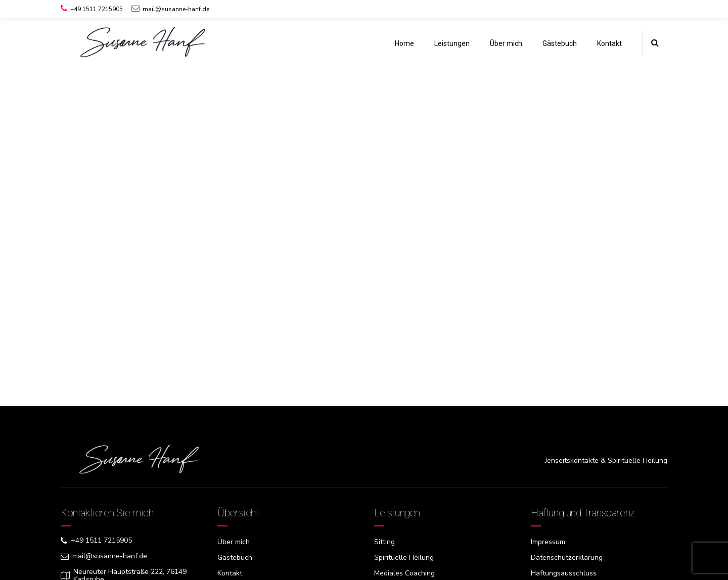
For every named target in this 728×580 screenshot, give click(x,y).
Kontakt (609, 43)
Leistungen (452, 43)
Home (404, 43)
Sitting (384, 542)
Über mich (506, 43)
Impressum (548, 542)
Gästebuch (560, 43)
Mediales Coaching (404, 573)
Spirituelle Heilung (404, 558)
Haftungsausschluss (564, 573)
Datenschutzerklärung (567, 558)
